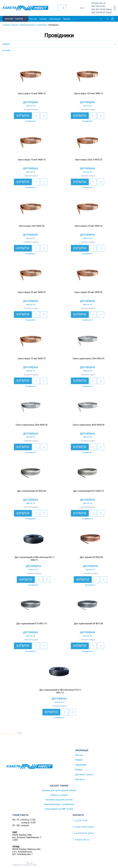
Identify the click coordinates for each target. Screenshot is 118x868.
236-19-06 (98, 6)
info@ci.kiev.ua (81, 839)
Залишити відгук (31, 109)
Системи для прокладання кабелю (59, 790)
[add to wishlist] (36, 116)
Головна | (7, 25)
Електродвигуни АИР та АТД (59, 809)
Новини (43, 19)
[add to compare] (44, 116)
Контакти (80, 779)
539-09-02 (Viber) (102, 13)
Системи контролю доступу (59, 800)
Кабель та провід (59, 795)
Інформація (55, 19)
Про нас (33, 19)
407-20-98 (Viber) (102, 10)
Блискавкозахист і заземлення (59, 804)
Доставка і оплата (84, 775)
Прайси (67, 19)
